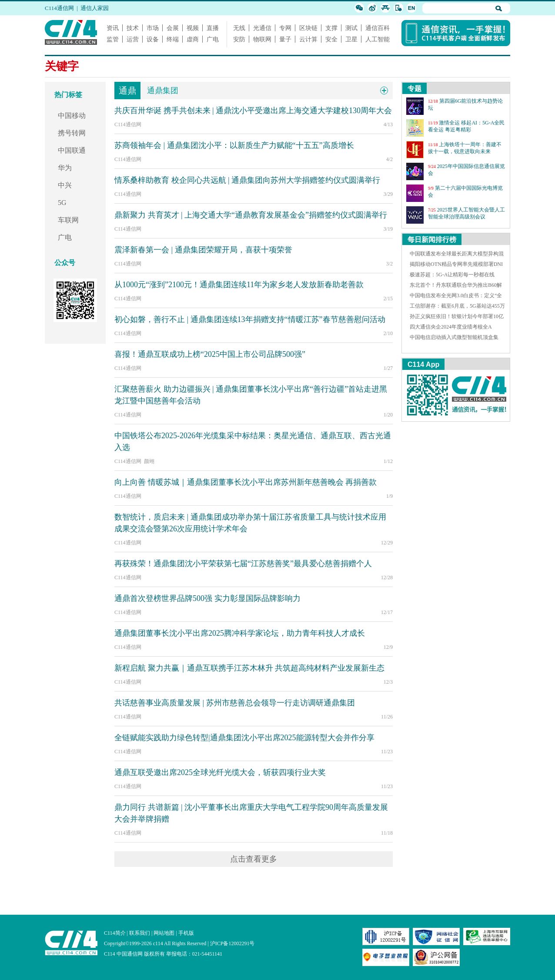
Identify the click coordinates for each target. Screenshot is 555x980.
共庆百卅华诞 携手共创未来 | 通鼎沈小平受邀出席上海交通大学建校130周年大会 (253, 111)
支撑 (331, 28)
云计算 (308, 39)
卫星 (351, 39)
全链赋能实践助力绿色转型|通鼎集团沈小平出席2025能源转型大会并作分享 (244, 738)
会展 (173, 28)
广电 (213, 39)
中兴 (65, 185)
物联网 (262, 39)
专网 (285, 28)
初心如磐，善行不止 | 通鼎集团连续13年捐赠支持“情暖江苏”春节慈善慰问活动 (250, 319)
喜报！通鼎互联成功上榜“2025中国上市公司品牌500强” (210, 354)
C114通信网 (59, 8)
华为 (65, 168)
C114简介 (115, 933)
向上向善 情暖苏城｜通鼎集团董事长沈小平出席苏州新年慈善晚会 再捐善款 (246, 482)
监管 (113, 39)
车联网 (68, 220)
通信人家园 (95, 8)
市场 (153, 28)
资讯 (113, 28)
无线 (239, 28)
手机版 (186, 933)
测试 (351, 28)
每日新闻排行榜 (432, 240)
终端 (173, 39)
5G (62, 203)
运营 (133, 39)
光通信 (262, 28)
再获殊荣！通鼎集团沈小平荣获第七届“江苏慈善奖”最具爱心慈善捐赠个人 (243, 564)
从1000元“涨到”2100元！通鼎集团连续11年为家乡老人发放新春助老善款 (239, 285)
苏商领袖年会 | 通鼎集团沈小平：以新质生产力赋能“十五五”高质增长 (234, 145)
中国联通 (72, 150)
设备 (153, 39)
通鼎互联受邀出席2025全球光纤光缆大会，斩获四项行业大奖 (220, 772)
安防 (239, 39)
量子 (285, 39)
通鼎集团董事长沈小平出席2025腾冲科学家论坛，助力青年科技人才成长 (240, 633)
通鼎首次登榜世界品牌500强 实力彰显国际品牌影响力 (207, 598)
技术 (133, 28)
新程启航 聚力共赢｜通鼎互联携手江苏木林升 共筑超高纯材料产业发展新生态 (249, 668)
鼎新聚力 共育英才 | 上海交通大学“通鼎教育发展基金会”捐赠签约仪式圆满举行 (251, 215)
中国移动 (72, 116)
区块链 (308, 28)
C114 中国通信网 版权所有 (134, 954)
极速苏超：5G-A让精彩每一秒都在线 (452, 275)
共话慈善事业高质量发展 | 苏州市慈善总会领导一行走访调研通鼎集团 (235, 703)
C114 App (423, 364)
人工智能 (378, 39)
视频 (193, 28)
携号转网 (72, 133)
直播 (213, 28)
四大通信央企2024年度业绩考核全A (451, 327)
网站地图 (164, 933)
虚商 (193, 39)
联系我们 (140, 933)
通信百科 (378, 28)
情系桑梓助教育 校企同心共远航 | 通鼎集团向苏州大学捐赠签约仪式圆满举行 (247, 180)
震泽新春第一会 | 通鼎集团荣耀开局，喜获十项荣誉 (203, 250)
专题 (415, 89)
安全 (331, 39)
